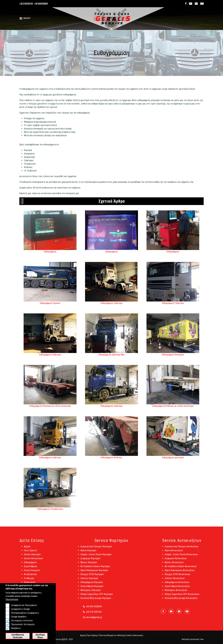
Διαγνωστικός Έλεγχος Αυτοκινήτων (182, 549)
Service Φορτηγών (32, 557)
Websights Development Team (193, 642)
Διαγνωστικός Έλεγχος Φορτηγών (96, 549)
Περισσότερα (12, 603)
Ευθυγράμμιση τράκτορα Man (111, 355)
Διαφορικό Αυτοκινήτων (176, 561)
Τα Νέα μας (29, 581)
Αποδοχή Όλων (40, 640)
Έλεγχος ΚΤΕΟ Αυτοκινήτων (177, 577)
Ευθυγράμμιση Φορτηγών (92, 584)
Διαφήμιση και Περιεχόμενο (24, 609)
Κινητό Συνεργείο (32, 573)
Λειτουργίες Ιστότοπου (22, 624)
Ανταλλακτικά (30, 577)
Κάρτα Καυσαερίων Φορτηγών (94, 573)
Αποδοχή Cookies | (125, 638)
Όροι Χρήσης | (93, 638)
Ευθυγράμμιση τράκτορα (50, 457)
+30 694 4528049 (94, 609)
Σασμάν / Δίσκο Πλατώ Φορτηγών (96, 557)
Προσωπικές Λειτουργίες (23, 628)
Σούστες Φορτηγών (89, 581)
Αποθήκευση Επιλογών (18, 640)
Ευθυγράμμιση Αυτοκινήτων (177, 584)
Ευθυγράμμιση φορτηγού (173, 457)
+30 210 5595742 (94, 614)
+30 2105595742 (26, 4)
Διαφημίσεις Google (20, 613)
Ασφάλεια (16, 632)
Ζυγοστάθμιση (30, 569)
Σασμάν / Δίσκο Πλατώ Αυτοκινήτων (181, 557)
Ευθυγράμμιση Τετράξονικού (50, 509)
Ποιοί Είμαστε (30, 553)
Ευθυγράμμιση (50, 252)
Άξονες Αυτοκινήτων (174, 565)
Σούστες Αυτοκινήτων (175, 581)
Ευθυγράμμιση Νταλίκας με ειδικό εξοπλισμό (50, 406)
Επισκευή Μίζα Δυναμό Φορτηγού (96, 600)
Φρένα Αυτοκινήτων (174, 553)
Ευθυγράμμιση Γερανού (50, 303)
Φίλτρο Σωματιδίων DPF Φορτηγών (97, 596)
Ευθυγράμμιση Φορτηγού (173, 355)
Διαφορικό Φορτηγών (90, 561)
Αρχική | (83, 638)
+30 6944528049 (41, 4)
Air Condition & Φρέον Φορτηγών (95, 569)
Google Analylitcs (19, 620)
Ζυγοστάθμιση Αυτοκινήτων (177, 588)
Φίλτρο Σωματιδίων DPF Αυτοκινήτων (182, 596)
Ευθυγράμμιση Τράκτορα (111, 303)
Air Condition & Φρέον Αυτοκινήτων (181, 569)
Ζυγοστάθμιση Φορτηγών (92, 588)
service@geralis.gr (94, 620)
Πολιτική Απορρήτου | (108, 638)
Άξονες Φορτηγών (89, 565)
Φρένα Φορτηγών (88, 553)
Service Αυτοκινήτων (33, 561)
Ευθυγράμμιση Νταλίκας (111, 457)
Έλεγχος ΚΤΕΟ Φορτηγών (92, 577)
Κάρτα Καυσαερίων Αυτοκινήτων (180, 573)
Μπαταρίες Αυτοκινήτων (176, 592)
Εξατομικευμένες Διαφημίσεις (25, 617)
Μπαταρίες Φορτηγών (91, 592)
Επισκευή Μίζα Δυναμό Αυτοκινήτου (181, 600)
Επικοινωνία (30, 584)
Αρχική (27, 549)
